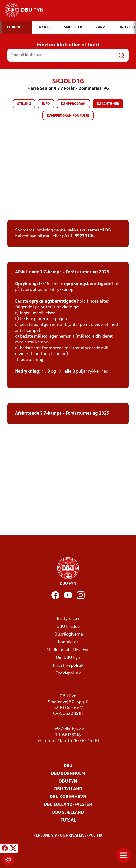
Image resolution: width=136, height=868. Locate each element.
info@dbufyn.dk (68, 729)
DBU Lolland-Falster (68, 805)
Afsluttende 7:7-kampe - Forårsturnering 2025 (62, 272)
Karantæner (108, 104)
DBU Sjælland (68, 813)
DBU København (68, 797)
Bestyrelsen (68, 619)
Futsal (68, 820)
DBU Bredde (68, 627)
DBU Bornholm (68, 774)
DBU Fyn (68, 781)
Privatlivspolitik (68, 666)
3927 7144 (85, 236)
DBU (68, 766)
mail (47, 236)
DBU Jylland (68, 789)
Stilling (24, 104)
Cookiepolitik (68, 673)
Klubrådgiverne (68, 634)
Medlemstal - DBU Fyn (68, 650)
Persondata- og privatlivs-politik (68, 836)
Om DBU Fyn (68, 658)
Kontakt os (68, 642)
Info (46, 104)
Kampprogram (73, 104)
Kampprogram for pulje (68, 116)
